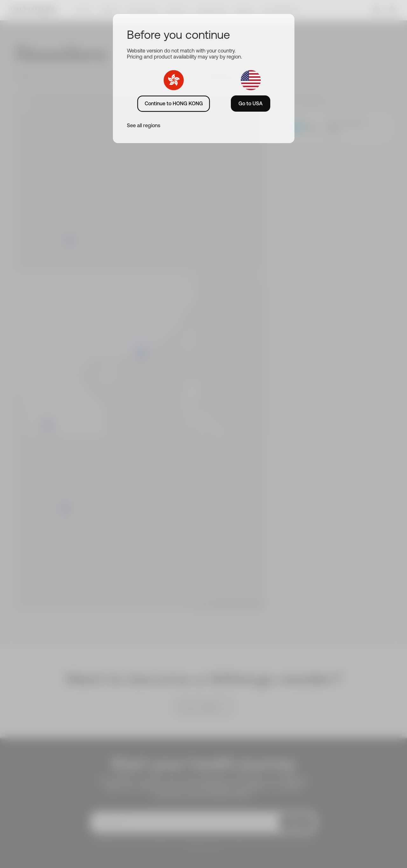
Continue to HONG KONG (174, 103)
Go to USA (251, 103)
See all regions (144, 125)
